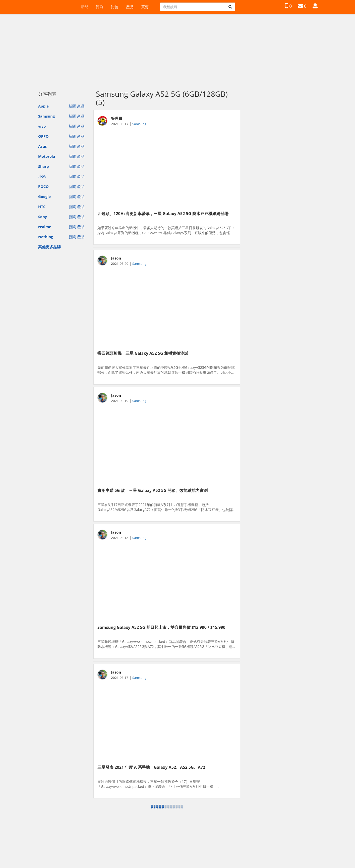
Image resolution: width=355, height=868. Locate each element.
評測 (100, 7)
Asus (42, 146)
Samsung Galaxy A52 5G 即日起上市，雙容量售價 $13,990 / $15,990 (161, 627)
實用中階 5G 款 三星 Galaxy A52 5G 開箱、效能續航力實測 (153, 490)
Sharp (44, 166)
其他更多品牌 (49, 247)
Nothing (46, 237)
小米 (42, 176)
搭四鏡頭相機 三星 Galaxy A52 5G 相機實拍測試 (143, 353)
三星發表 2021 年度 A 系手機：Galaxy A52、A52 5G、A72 (151, 767)
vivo (42, 126)
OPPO (43, 136)
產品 (130, 7)
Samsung (46, 116)
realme (45, 227)
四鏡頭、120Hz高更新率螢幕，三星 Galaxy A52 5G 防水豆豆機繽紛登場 (163, 214)
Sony (43, 217)
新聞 (85, 7)
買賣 (145, 7)
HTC (42, 207)
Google (44, 196)
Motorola (47, 156)
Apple (43, 106)
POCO (43, 186)
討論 (115, 7)
